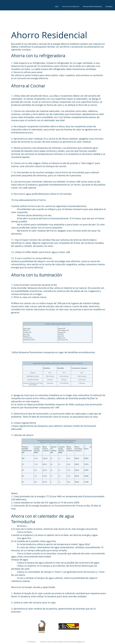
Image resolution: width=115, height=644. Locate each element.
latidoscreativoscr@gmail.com (76, 642)
